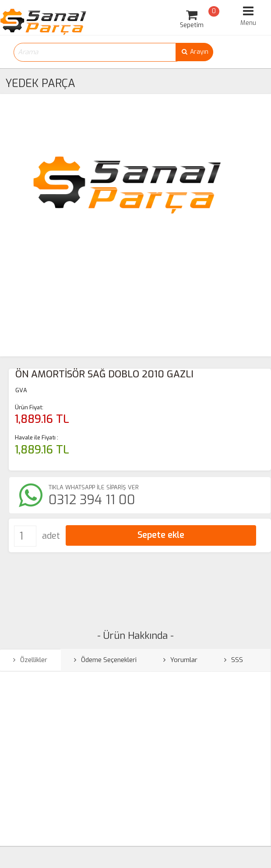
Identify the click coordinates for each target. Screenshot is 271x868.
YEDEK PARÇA (40, 83)
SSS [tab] (234, 660)
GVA (21, 390)
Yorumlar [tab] (180, 660)
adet (51, 536)
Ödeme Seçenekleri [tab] (105, 660)
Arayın (194, 52)
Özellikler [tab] (30, 660)
